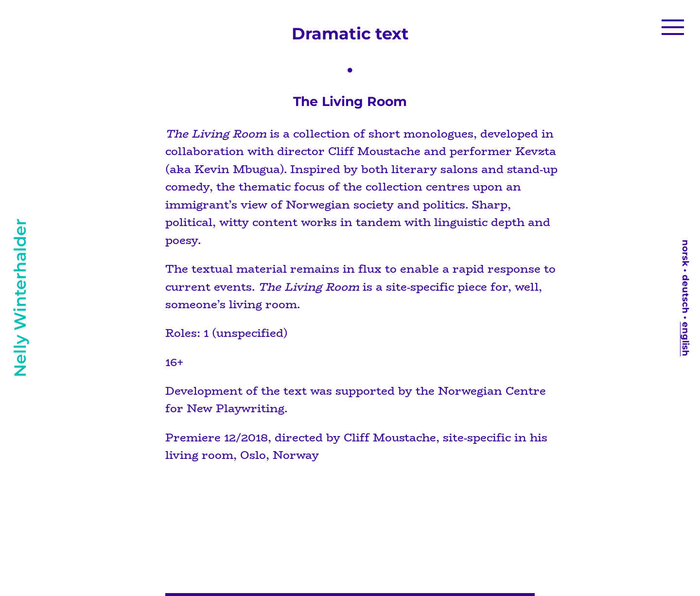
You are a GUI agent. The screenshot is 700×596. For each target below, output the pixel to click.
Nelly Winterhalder (20, 298)
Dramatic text (350, 34)
